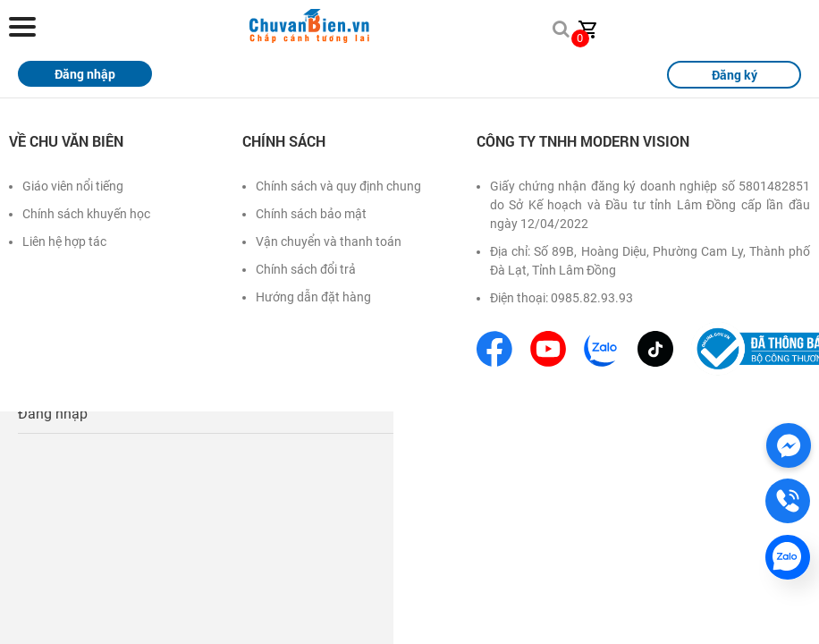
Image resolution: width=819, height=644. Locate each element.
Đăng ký (735, 75)
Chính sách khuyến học (86, 214)
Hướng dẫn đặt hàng (313, 297)
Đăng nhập (53, 414)
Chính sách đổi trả (306, 269)
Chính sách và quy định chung (338, 186)
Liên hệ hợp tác (64, 241)
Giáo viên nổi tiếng (73, 186)
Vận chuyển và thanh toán (329, 241)
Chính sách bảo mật (311, 214)
